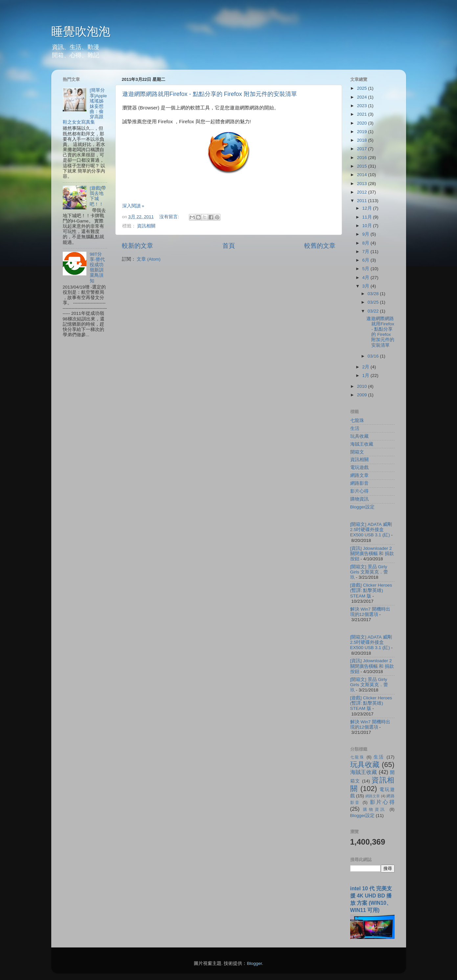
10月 (368, 226)
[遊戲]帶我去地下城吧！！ (98, 196)
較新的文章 (137, 246)
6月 (366, 260)
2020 (362, 123)
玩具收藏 (359, 436)
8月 (366, 243)
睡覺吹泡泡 (81, 31)
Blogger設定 (363, 507)
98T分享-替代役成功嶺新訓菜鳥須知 (97, 268)
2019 (362, 132)
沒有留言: (170, 217)
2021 (362, 114)
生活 (355, 428)
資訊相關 (146, 226)
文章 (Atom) (149, 259)
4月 (366, 278)
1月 (366, 375)
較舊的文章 (320, 246)
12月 (368, 208)
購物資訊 (359, 499)
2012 (362, 192)
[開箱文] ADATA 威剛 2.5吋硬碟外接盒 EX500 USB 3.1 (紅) (371, 530)
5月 (366, 269)
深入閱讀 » (133, 206)
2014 (362, 175)
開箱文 (357, 452)
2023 (362, 106)
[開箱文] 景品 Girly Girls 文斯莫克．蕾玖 (369, 572)
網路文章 (359, 475)
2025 (362, 88)
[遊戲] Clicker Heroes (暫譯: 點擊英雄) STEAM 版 (371, 590)
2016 (362, 158)
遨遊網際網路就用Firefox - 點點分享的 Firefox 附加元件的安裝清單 (210, 94)
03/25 (374, 302)
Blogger (254, 963)
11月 (368, 217)
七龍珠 (357, 420)
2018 (362, 140)
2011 (362, 201)
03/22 (374, 311)
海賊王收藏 (362, 444)
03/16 (374, 356)
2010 (362, 386)
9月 (366, 234)
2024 (362, 97)
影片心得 (359, 491)
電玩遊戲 (359, 467)
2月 (366, 367)
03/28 (374, 294)
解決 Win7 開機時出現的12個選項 (370, 612)
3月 (366, 286)
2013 (362, 184)
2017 (362, 149)
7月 (366, 252)
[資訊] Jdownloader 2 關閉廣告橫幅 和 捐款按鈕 (372, 554)
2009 (362, 395)
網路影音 (359, 483)
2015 (362, 166)
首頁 (229, 246)
